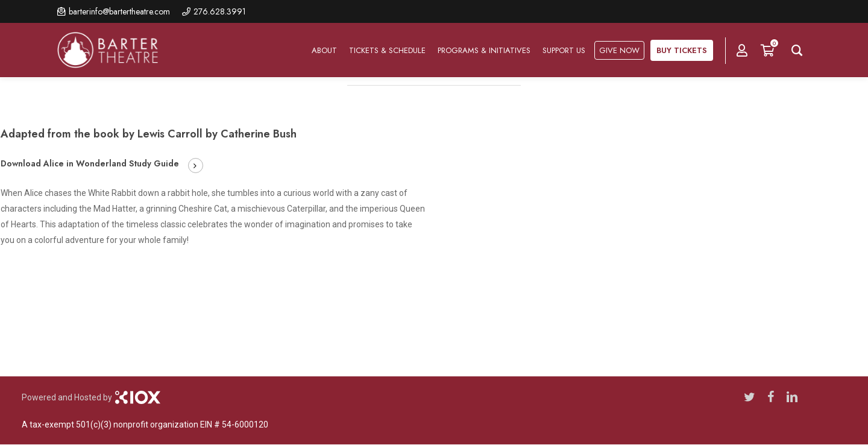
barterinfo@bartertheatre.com (119, 11)
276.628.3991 (220, 11)
